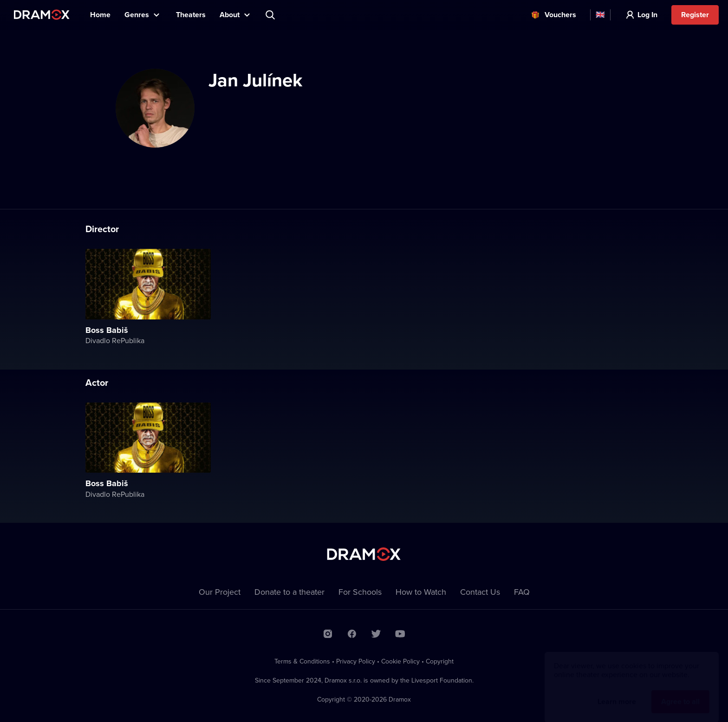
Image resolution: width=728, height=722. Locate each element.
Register (695, 15)
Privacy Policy (356, 661)
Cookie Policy (400, 661)
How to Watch (421, 592)
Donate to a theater (289, 592)
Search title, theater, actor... (271, 15)
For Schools (360, 592)
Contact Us (480, 592)
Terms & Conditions (302, 661)
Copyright (440, 661)
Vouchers (560, 15)
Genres (137, 15)
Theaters (191, 15)
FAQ (522, 592)
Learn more (617, 693)
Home (100, 15)
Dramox (42, 15)
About (230, 15)
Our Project (220, 592)
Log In (647, 15)
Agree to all (680, 693)
